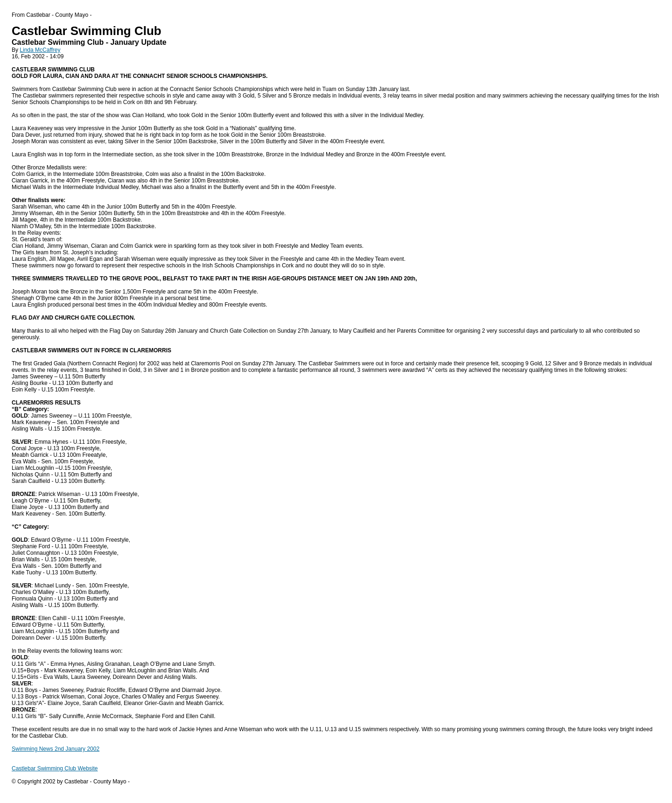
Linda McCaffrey (40, 50)
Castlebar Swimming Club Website (55, 768)
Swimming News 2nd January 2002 (56, 749)
